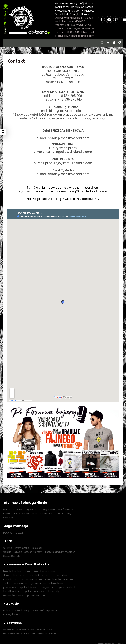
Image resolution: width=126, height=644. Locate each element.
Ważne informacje (42, 513)
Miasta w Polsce (47, 631)
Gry (69, 513)
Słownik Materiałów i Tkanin (19, 627)
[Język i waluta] (120, 43)
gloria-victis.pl (67, 585)
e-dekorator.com (32, 577)
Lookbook (37, 547)
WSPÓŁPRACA (65, 509)
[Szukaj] (102, 43)
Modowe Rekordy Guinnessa (19, 631)
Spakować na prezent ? (46, 608)
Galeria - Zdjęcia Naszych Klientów (23, 551)
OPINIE (7, 513)
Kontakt (60, 513)
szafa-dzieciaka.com (15, 581)
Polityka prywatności (28, 509)
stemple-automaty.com (59, 577)
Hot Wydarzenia (12, 612)
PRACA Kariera (21, 513)
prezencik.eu (10, 585)
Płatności (8, 509)
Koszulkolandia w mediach (60, 551)
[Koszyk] (108, 43)
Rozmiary (8, 517)
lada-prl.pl (54, 589)
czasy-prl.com (61, 573)
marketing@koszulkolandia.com (68, 152)
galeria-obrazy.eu (35, 589)
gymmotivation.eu (14, 593)
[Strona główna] (26, 19)
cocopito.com (11, 577)
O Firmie (8, 547)
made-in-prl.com (40, 573)
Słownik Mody (44, 627)
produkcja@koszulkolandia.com (69, 163)
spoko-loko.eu (28, 585)
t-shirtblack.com (13, 589)
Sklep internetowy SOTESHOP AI (108, 641)
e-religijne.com (48, 585)
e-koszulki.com (57, 581)
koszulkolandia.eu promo (17, 569)
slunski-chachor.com (15, 573)
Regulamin (49, 509)
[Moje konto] (114, 43)
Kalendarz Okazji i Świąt (16, 608)
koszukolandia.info (45, 569)
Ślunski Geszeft (12, 555)
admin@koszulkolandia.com (69, 138)
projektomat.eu (36, 593)
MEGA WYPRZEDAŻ (13, 532)
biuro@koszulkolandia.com (69, 111)
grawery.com (38, 581)
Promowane (22, 547)
